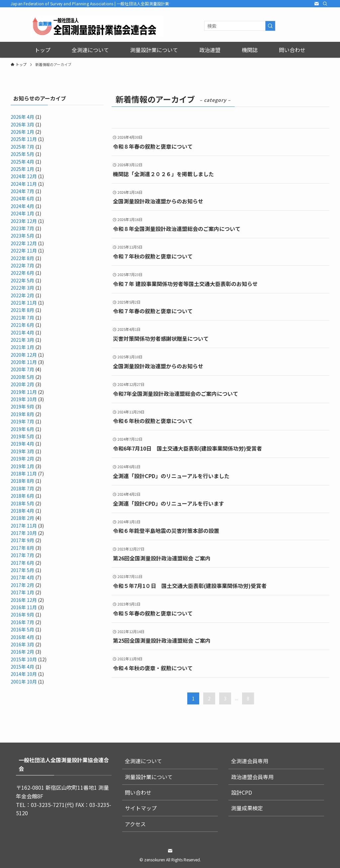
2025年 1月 (22, 169)
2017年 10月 (24, 533)
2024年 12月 (24, 176)
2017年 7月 (22, 555)
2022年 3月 (22, 288)
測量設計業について (149, 777)
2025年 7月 (22, 147)
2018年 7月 (22, 488)
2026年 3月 (22, 124)
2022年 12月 (24, 243)
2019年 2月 (22, 459)
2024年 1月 (22, 213)
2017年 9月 (22, 540)
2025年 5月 (22, 154)
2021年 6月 (22, 325)
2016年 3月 (22, 644)
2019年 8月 (22, 414)
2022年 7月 (22, 265)
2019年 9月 (22, 406)
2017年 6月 (22, 563)
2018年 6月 (22, 496)
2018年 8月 (22, 481)
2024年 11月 (24, 184)
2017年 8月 (22, 548)
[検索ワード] (240, 26)
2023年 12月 (24, 221)
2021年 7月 (22, 318)
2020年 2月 (22, 384)
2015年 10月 (24, 659)
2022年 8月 (22, 258)
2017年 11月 (24, 526)
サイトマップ (141, 808)
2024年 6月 (22, 198)
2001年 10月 (24, 682)
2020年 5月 (22, 377)
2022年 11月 (24, 251)
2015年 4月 (22, 667)
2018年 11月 (24, 473)
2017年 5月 (22, 570)
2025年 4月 (22, 162)
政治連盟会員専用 (252, 777)
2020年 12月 (24, 355)
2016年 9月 (22, 615)
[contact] (316, 4)
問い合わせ (138, 792)
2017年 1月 (22, 592)
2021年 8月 (22, 310)
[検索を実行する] (270, 26)
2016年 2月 (22, 652)
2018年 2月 (22, 518)
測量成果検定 (247, 808)
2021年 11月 (24, 303)
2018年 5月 (22, 503)
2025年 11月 (24, 139)
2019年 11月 (24, 392)
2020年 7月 (22, 369)
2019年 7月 (22, 421)
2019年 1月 (22, 466)
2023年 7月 (22, 228)
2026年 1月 (22, 132)
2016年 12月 (24, 600)
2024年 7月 (22, 191)
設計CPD (242, 792)
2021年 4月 (22, 332)
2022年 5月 (22, 280)
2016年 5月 (22, 629)
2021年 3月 (22, 340)
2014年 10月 (24, 674)
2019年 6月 (22, 429)
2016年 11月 (24, 607)
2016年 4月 (22, 637)
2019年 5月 (22, 436)
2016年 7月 (22, 622)
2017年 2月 (22, 585)
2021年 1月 (22, 347)
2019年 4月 (22, 444)
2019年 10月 (24, 399)
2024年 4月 (22, 206)
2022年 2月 (22, 295)
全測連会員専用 (250, 761)
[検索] (325, 4)
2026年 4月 (22, 117)
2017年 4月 (22, 577)
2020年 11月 (24, 362)
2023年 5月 (22, 236)
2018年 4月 (22, 511)
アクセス (135, 824)
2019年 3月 (22, 451)
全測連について (143, 761)
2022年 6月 (22, 273)
